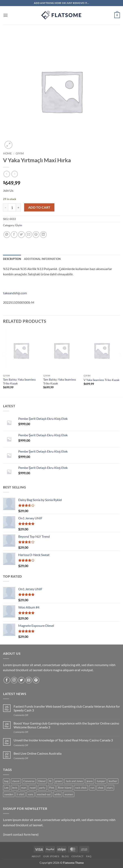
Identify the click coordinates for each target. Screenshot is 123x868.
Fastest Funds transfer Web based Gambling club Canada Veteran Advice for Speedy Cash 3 (67, 708)
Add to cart (39, 207)
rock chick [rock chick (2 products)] (81, 788)
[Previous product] (15, 174)
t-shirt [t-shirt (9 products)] (20, 794)
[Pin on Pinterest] (36, 235)
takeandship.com (15, 293)
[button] (5, 15)
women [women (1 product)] (69, 794)
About (36, 856)
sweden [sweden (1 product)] (9, 794)
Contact (78, 856)
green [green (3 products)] (59, 781)
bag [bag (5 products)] (6, 781)
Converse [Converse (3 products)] (29, 781)
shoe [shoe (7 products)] (101, 788)
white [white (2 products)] (58, 794)
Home (7, 153)
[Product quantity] (12, 207)
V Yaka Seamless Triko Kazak (101, 380)
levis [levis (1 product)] (15, 788)
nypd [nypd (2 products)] (33, 788)
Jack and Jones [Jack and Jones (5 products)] (74, 781)
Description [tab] (12, 259)
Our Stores (51, 856)
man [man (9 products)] (24, 788)
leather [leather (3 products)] (113, 781)
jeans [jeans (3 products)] (90, 781)
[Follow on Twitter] (21, 680)
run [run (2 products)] (92, 788)
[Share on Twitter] (21, 235)
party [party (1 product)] (42, 788)
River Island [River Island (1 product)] (65, 788)
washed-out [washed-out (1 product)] (44, 794)
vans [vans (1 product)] (31, 794)
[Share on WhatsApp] (7, 235)
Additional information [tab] (42, 259)
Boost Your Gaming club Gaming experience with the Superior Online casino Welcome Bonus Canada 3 (66, 725)
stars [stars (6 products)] (110, 788)
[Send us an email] (29, 680)
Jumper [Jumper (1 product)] (101, 781)
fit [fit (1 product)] (50, 781)
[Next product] (7, 174)
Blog (65, 856)
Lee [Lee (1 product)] (6, 788)
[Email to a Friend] (29, 235)
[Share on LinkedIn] (43, 235)
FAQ (89, 856)
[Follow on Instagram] (14, 680)
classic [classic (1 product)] (16, 781)
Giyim (20, 153)
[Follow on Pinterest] (36, 680)
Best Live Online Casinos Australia (38, 753)
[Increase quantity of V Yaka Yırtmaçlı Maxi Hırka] (18, 207)
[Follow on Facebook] (7, 680)
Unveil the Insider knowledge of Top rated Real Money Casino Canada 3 (63, 740)
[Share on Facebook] (14, 235)
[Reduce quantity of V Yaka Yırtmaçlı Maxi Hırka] (5, 207)
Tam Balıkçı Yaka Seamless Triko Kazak (19, 381)
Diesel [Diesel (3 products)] (42, 781)
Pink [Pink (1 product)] (52, 788)
